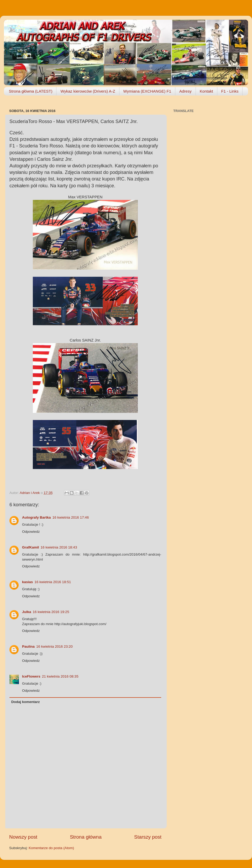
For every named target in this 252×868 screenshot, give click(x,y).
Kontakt (206, 91)
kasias (27, 582)
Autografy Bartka (36, 517)
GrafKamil (31, 547)
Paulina (28, 646)
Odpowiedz (31, 532)
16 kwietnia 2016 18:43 (59, 547)
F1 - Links (230, 91)
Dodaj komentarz (26, 702)
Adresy (185, 91)
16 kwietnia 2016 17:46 (71, 517)
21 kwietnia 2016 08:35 (60, 676)
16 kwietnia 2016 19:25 (51, 612)
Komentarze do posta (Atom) (51, 848)
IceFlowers (31, 676)
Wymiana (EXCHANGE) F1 (147, 91)
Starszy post (148, 837)
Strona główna (86, 837)
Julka (27, 612)
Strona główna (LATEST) (31, 91)
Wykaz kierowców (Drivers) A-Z (88, 91)
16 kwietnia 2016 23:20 (54, 646)
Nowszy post (23, 837)
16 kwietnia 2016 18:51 (53, 582)
